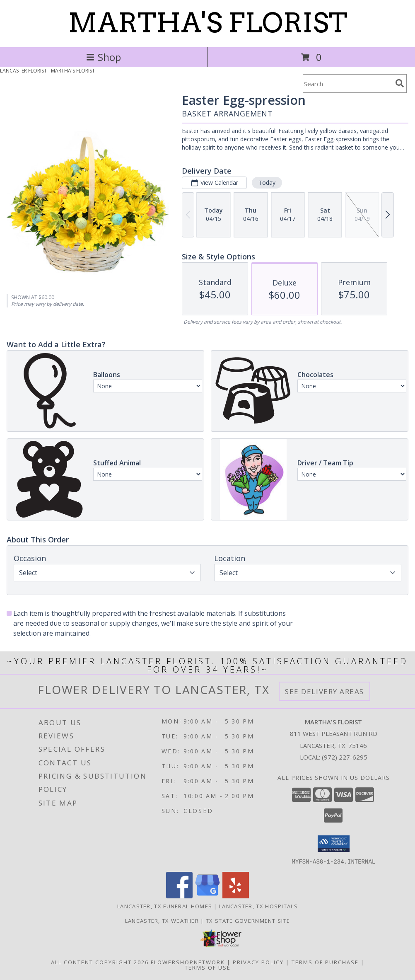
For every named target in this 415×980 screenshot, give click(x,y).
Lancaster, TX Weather (162, 920)
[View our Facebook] (179, 896)
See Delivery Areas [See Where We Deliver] (325, 691)
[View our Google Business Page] (207, 896)
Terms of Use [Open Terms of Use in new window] (208, 967)
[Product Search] (347, 83)
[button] (334, 844)
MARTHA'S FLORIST (208, 23)
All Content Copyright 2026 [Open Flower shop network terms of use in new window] (100, 962)
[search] (400, 83)
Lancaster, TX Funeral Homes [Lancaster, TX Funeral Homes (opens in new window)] (165, 906)
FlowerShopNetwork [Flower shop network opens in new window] (188, 962)
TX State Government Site (248, 920)
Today (267, 183)
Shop (104, 57)
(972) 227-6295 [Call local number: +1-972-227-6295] (345, 757)
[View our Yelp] (236, 896)
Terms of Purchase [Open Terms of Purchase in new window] (325, 962)
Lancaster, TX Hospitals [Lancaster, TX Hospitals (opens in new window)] (258, 906)
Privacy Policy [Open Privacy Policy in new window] (258, 962)
